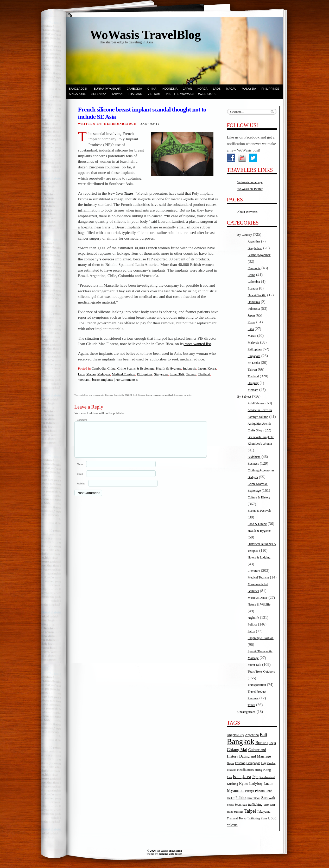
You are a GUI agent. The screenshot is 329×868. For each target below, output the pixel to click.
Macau (231, 89)
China (152, 89)
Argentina (254, 241)
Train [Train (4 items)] (264, 818)
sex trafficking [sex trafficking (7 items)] (253, 804)
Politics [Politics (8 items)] (241, 798)
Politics (252, 624)
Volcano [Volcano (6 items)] (232, 825)
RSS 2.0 (129, 395)
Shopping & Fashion (261, 638)
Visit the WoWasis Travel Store (191, 94)
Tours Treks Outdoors (261, 672)
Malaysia (249, 89)
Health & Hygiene (169, 368)
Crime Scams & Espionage (136, 368)
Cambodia (134, 89)
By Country (245, 235)
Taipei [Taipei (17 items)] (250, 811)
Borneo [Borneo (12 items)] (261, 743)
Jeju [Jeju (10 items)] (255, 777)
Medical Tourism (123, 374)
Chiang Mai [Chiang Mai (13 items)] (237, 750)
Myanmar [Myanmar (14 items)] (236, 790)
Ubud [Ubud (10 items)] (272, 818)
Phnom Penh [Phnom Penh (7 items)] (264, 791)
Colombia (254, 282)
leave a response (154, 395)
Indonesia (170, 89)
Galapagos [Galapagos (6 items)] (253, 763)
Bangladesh (79, 89)
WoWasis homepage (250, 182)
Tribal (252, 705)
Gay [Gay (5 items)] (264, 763)
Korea (203, 89)
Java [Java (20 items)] (247, 776)
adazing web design (170, 854)
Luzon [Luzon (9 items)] (268, 784)
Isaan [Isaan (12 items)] (237, 777)
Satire (251, 631)
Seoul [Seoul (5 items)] (238, 805)
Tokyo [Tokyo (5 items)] (243, 818)
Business (253, 464)
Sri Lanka (99, 94)
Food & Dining (257, 524)
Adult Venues (256, 403)
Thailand (135, 94)
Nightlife (253, 618)
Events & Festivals (260, 511)
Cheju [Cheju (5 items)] (272, 743)
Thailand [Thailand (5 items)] (232, 818)
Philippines (270, 89)
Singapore (77, 94)
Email (80, 480)
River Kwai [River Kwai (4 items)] (254, 798)
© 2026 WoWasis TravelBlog (164, 851)
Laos (217, 89)
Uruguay (253, 383)
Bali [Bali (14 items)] (263, 735)
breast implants (103, 380)
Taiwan (117, 94)
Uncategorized (246, 712)
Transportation (257, 685)
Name (80, 471)
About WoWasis (248, 212)
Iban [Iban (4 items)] (229, 777)
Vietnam (154, 94)
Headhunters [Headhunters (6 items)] (245, 770)
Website (81, 490)
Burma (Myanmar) (108, 89)
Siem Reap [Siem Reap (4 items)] (269, 805)
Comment (82, 420)
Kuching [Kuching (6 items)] (233, 784)
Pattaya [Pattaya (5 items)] (249, 791)
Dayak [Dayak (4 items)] (231, 763)
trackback (169, 395)
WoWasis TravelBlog (145, 35)
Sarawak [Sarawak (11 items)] (268, 797)
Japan (188, 89)
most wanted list (197, 344)
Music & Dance (258, 598)
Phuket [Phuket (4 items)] (231, 798)
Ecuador (253, 288)
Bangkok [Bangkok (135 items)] (241, 741)
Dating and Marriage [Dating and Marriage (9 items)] (255, 756)
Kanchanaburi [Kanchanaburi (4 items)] (267, 777)
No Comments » (127, 380)
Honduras (254, 302)
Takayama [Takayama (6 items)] (264, 812)
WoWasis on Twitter (250, 189)
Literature (254, 571)
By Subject (244, 397)
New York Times (121, 193)
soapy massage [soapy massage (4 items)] (235, 812)
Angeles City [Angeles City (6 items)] (236, 735)
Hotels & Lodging (259, 557)
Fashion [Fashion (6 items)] (240, 763)
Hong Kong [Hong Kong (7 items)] (263, 770)
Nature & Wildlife (259, 604)
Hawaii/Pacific (257, 295)
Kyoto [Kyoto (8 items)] (244, 784)
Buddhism (254, 457)
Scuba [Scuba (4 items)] (230, 805)
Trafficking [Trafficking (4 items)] (254, 818)
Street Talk (177, 374)
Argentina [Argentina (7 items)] (252, 735)
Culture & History (259, 497)
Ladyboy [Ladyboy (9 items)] (256, 784)
